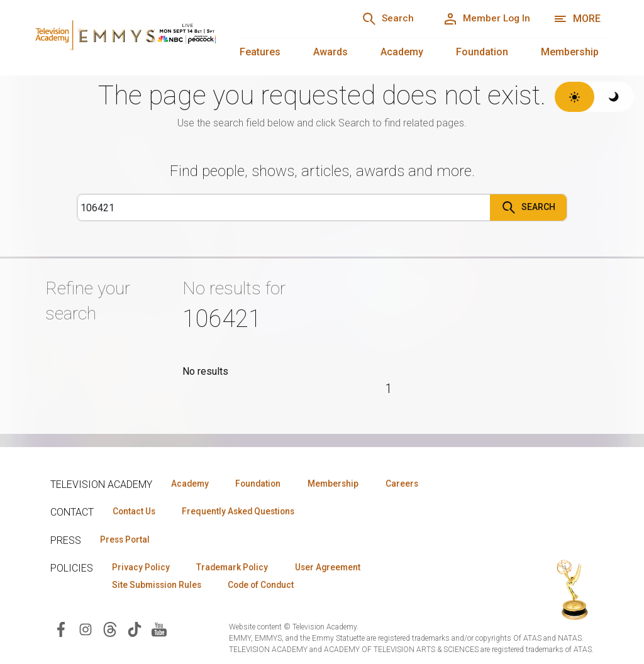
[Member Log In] (484, 19)
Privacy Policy (142, 568)
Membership (570, 52)
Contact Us (136, 512)
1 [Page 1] (389, 389)
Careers (416, 484)
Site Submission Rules (159, 587)
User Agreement (338, 568)
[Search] (380, 19)
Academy (402, 52)
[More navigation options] (577, 19)
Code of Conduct (270, 587)
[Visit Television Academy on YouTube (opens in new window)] (159, 631)
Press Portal (127, 540)
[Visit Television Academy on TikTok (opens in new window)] (135, 631)
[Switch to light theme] (575, 97)
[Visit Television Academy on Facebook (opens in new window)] (61, 631)
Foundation (482, 52)
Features (260, 52)
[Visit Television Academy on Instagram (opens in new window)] (86, 631)
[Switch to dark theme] (614, 97)
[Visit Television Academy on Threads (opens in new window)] (110, 631)
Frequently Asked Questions (245, 512)
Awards (330, 52)
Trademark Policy (238, 568)
